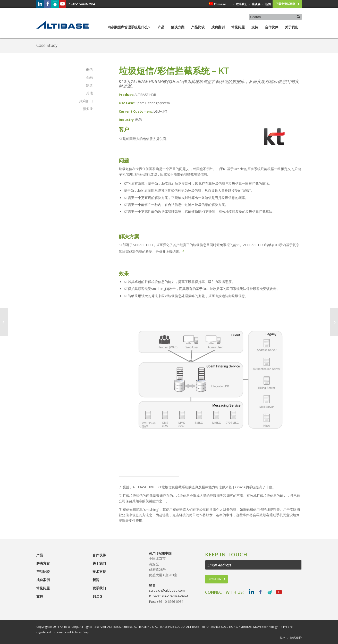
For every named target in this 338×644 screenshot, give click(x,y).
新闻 (96, 580)
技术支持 (99, 572)
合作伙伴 (272, 31)
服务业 (88, 109)
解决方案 (178, 31)
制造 (89, 85)
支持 (255, 31)
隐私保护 (296, 638)
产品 (161, 31)
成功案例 (218, 31)
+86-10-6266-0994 (175, 596)
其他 (89, 93)
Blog (97, 596)
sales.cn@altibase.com (167, 590)
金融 (89, 77)
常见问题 (238, 31)
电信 (89, 70)
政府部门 (86, 101)
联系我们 (99, 588)
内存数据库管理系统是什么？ (129, 31)
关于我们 (292, 31)
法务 (283, 638)
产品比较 (198, 31)
